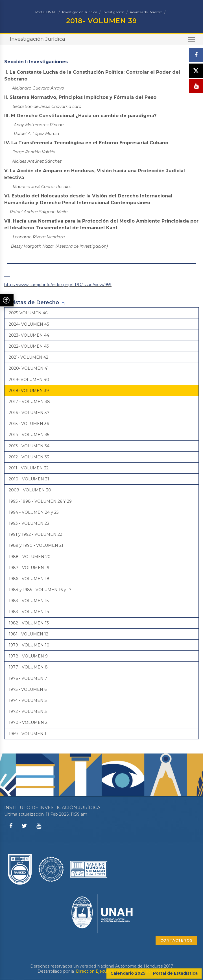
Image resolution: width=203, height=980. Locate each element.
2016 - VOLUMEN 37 (29, 413)
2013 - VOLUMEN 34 (29, 446)
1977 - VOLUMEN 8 (28, 667)
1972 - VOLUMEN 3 (28, 711)
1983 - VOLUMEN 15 (29, 601)
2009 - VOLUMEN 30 (30, 490)
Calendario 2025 (128, 973)
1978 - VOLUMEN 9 (28, 656)
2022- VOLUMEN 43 (29, 346)
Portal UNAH (46, 12)
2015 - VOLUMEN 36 (29, 424)
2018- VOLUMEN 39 (29, 391)
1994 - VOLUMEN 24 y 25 (34, 512)
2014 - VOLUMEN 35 (29, 435)
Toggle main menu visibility (192, 41)
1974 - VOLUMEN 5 (28, 700)
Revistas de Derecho (146, 12)
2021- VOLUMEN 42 (29, 357)
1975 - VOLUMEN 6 (28, 689)
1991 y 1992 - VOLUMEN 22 (35, 534)
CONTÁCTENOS (176, 940)
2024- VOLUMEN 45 (29, 324)
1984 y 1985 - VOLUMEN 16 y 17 (40, 590)
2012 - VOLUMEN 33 (29, 457)
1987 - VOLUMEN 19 (29, 568)
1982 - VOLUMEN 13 (29, 623)
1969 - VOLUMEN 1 (28, 734)
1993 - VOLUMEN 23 (29, 523)
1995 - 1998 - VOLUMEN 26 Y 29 (40, 501)
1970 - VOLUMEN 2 (28, 722)
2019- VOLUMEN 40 (29, 380)
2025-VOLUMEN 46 (28, 313)
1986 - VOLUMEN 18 (29, 579)
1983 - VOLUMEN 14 (29, 612)
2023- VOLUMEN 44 (29, 335)
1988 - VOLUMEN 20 (30, 557)
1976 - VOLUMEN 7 (28, 678)
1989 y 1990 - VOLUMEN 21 (36, 545)
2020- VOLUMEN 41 (29, 368)
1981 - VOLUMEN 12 (29, 634)
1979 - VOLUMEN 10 (29, 645)
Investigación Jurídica (80, 12)
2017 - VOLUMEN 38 (29, 402)
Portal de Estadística (175, 973)
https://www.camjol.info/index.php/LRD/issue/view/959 (58, 285)
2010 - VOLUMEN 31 (29, 479)
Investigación (113, 12)
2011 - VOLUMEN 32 (29, 468)
